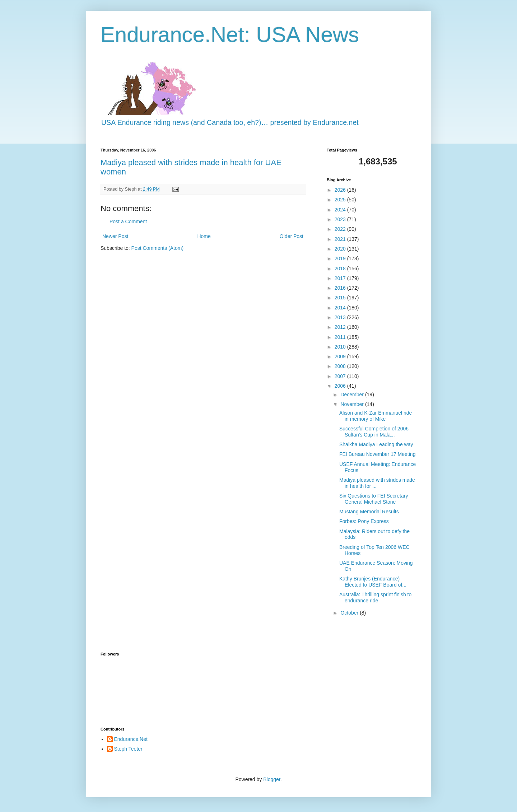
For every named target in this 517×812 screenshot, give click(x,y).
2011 (341, 337)
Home (204, 236)
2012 (341, 327)
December (353, 395)
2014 (341, 308)
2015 (341, 298)
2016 (341, 288)
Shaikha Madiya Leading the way (376, 444)
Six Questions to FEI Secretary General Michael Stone (374, 499)
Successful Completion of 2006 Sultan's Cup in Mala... (374, 432)
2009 (341, 356)
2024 (341, 210)
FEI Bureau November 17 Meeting (377, 454)
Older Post (292, 236)
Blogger (272, 779)
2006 (341, 386)
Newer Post (115, 236)
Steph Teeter (128, 749)
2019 (341, 258)
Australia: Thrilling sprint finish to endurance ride (375, 598)
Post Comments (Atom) (157, 248)
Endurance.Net (131, 739)
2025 (341, 200)
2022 (341, 229)
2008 (341, 366)
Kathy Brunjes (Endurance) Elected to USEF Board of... (373, 582)
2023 (341, 219)
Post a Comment (128, 221)
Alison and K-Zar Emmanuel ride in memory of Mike (376, 416)
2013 (341, 317)
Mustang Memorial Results (369, 512)
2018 (341, 269)
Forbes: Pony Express (364, 521)
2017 (341, 278)
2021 (341, 239)
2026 (341, 190)
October (350, 613)
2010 (341, 347)
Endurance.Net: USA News (230, 35)
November (353, 404)
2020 (341, 249)
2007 (341, 376)
